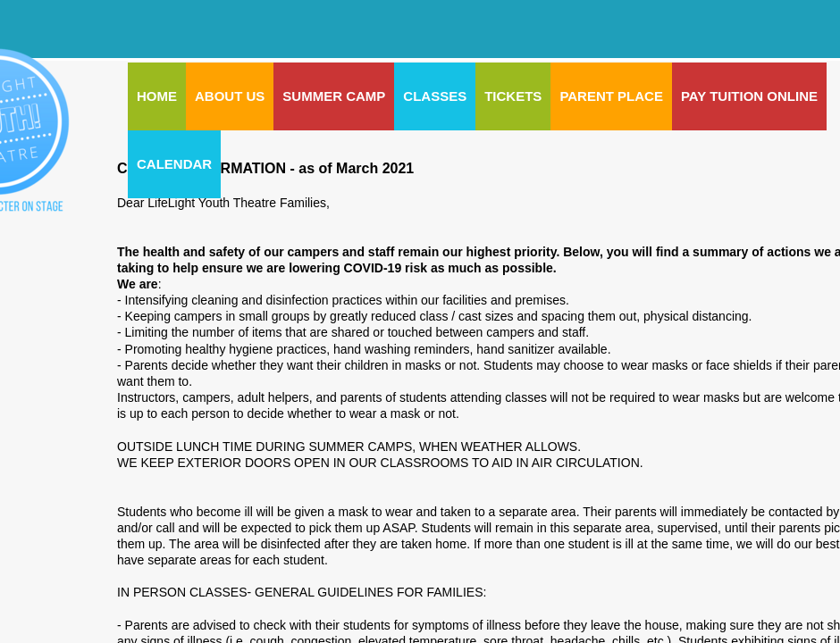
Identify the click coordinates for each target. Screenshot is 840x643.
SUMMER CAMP (334, 96)
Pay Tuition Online (749, 96)
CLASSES (435, 96)
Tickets (513, 96)
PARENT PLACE (611, 96)
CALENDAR (174, 164)
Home (157, 96)
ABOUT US (230, 96)
